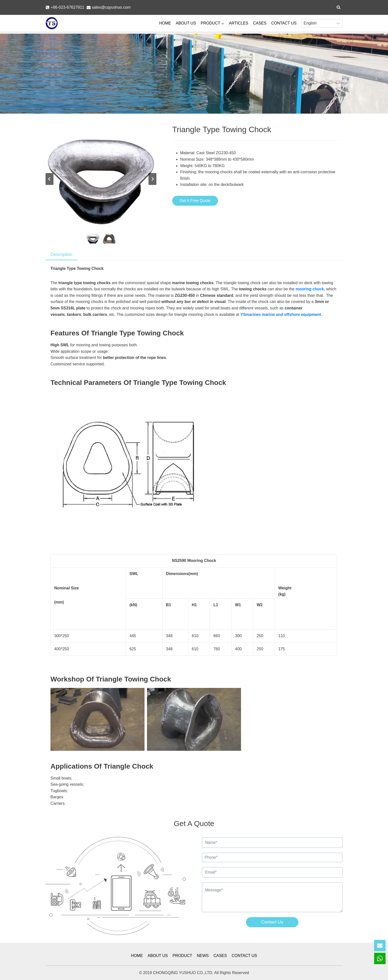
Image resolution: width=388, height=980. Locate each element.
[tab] (61, 255)
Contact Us (272, 922)
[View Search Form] (339, 7)
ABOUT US (186, 23)
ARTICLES (239, 23)
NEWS (203, 956)
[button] (93, 239)
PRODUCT (182, 956)
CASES (260, 23)
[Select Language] (322, 23)
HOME (165, 23)
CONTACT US (284, 23)
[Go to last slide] (49, 179)
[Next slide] (152, 179)
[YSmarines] (52, 23)
